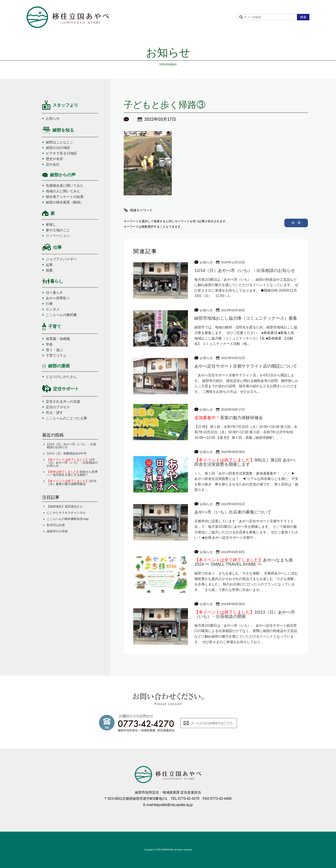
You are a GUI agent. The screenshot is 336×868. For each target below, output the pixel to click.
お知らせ (53, 119)
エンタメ (53, 309)
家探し (51, 225)
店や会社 (53, 165)
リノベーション (58, 236)
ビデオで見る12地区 (61, 153)
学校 (49, 344)
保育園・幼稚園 (58, 339)
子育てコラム (56, 356)
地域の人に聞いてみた (63, 191)
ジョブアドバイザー (61, 259)
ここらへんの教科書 (61, 315)
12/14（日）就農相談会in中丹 (67, 453)
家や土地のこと (58, 230)
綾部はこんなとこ (60, 142)
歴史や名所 (54, 159)
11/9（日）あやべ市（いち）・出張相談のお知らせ (72, 463)
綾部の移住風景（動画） (65, 202)
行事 (49, 304)
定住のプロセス (58, 407)
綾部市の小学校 (57, 531)
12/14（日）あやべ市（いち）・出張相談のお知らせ (71, 446)
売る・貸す (54, 413)
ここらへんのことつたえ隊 (66, 418)
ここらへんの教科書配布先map (68, 519)
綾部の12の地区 (58, 148)
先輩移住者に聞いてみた (65, 186)
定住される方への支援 (63, 402)
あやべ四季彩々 (58, 298)
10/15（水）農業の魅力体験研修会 (71, 482)
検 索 (296, 223)
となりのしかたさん (61, 377)
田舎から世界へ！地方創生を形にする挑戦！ (72, 473)
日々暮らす (54, 293)
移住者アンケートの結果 (65, 197)
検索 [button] (303, 17)
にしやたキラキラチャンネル (66, 513)
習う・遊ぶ (54, 350)
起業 (49, 265)
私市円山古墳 (56, 525)
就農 (49, 270)
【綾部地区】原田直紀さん (65, 506)
